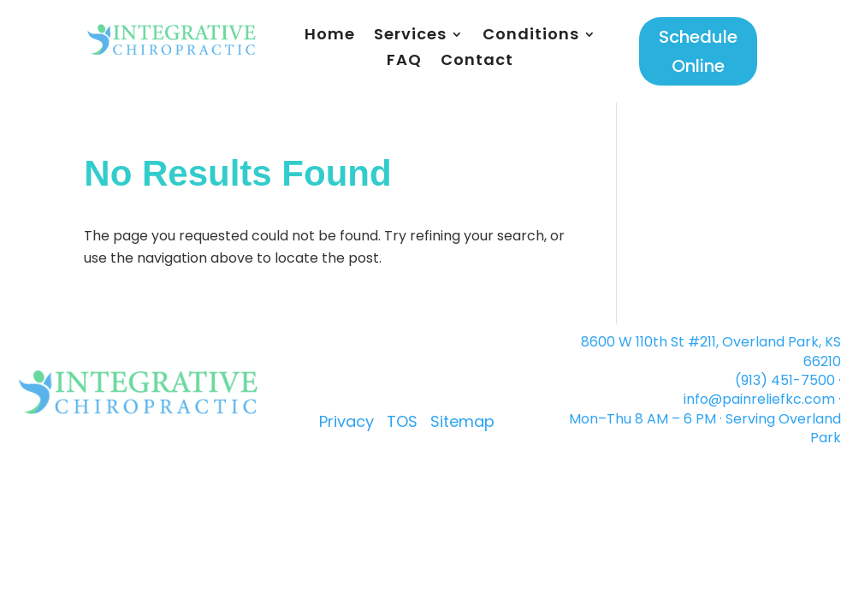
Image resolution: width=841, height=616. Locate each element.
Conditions (531, 36)
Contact (477, 62)
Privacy (346, 421)
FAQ (404, 62)
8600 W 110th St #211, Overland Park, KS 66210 (711, 351)
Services (410, 36)
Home (330, 36)
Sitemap (462, 421)
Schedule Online (698, 51)
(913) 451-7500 (785, 380)
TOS (402, 421)
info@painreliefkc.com (759, 399)
